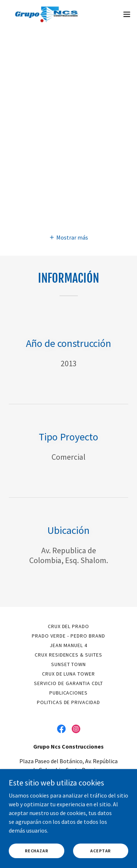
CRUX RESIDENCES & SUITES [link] (69, 655)
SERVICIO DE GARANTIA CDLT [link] (68, 683)
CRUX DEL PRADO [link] (69, 626)
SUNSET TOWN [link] (69, 664)
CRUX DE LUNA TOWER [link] (69, 674)
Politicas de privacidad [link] (69, 702)
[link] (47, 14)
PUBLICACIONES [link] (69, 693)
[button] (127, 14)
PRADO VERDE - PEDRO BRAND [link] (68, 636)
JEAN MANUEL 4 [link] (68, 645)
